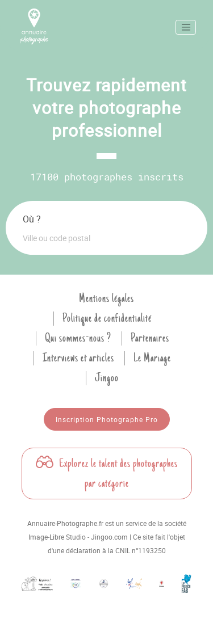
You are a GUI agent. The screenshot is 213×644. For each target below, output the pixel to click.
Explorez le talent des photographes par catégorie (107, 473)
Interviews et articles (78, 358)
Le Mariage (152, 358)
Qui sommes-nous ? (78, 338)
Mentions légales (106, 298)
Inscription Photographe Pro (107, 419)
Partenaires (150, 338)
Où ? (32, 219)
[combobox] (106, 238)
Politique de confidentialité (107, 318)
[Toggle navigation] (186, 27)
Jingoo (107, 378)
